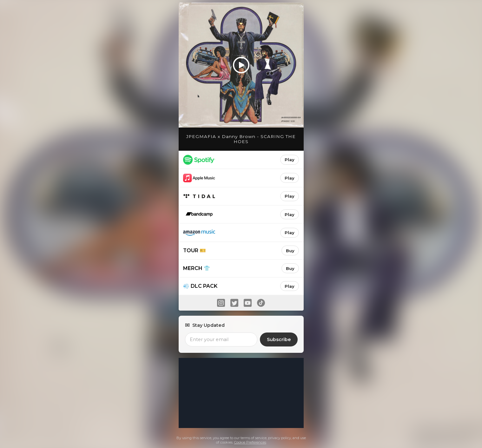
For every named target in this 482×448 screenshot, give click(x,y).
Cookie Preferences (250, 442)
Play (290, 160)
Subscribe (279, 339)
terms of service (254, 438)
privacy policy (280, 438)
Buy (290, 251)
